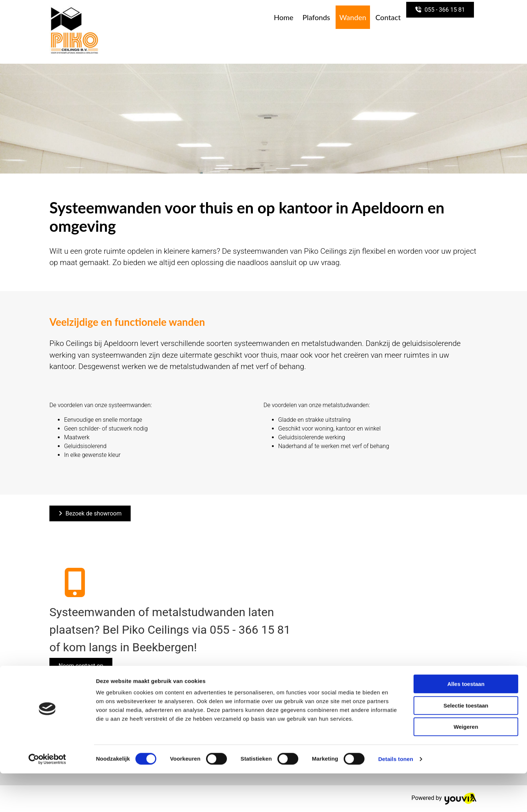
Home (283, 17)
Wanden (353, 17)
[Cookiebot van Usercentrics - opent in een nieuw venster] (47, 798)
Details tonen (395, 798)
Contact (388, 17)
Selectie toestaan (466, 744)
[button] (440, 10)
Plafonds (317, 17)
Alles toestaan (466, 722)
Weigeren (466, 765)
